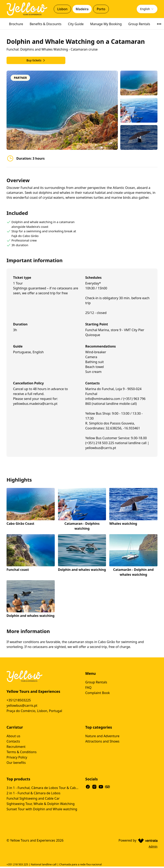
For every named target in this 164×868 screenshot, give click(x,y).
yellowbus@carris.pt (22, 705)
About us (13, 736)
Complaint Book (98, 693)
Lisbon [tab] (62, 9)
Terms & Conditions (22, 752)
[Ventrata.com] (147, 840)
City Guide (76, 24)
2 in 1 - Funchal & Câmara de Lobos (33, 793)
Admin (153, 846)
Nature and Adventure (102, 736)
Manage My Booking (106, 24)
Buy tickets (36, 60)
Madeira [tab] (82, 9)
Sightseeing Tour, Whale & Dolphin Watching (41, 804)
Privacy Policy (17, 757)
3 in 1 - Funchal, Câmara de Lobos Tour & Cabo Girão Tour (43, 788)
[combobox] (147, 9)
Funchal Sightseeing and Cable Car (33, 798)
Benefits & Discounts (46, 24)
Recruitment (16, 747)
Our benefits (16, 763)
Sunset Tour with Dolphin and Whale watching (42, 809)
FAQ (88, 687)
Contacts (13, 741)
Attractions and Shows (102, 741)
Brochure (16, 24)
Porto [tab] (101, 9)
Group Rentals (139, 24)
